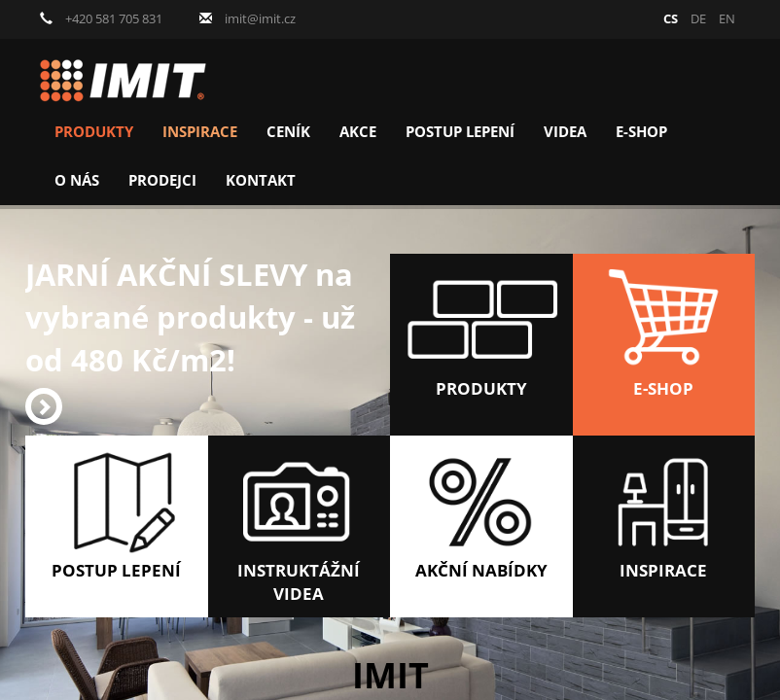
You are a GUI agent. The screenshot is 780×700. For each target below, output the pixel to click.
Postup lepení (460, 132)
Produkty (94, 132)
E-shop (641, 132)
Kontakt (261, 180)
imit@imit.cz (248, 19)
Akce (358, 132)
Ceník (288, 132)
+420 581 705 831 (101, 19)
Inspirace (200, 132)
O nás (77, 180)
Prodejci (162, 180)
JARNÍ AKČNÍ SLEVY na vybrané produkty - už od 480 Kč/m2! (190, 339)
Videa (565, 132)
